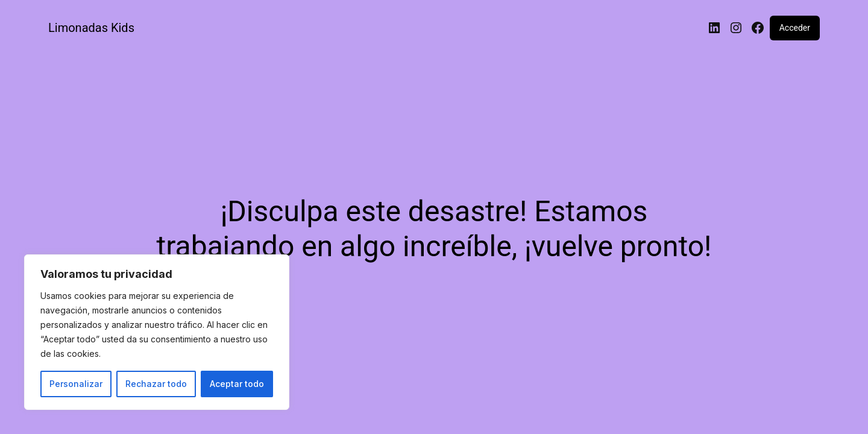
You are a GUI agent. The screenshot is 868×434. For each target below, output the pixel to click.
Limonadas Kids (91, 28)
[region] (157, 332)
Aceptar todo (237, 384)
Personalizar (76, 384)
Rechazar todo (156, 384)
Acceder (795, 28)
